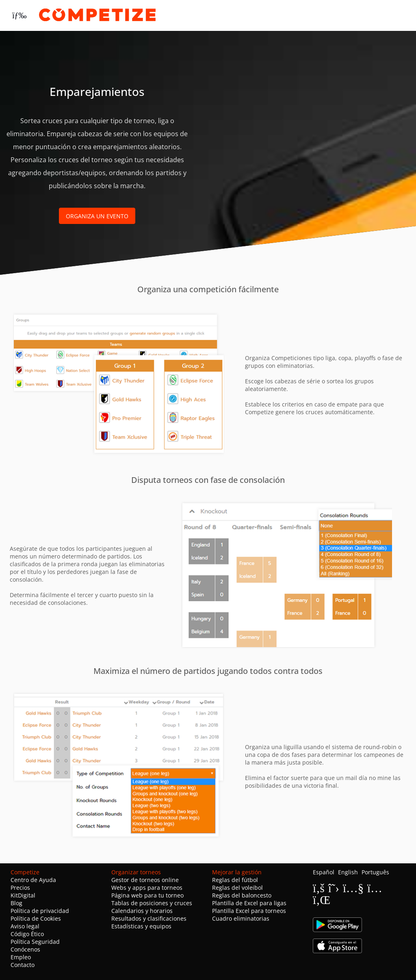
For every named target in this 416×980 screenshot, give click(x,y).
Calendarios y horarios (142, 911)
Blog (16, 903)
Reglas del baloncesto (242, 895)
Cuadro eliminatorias (241, 918)
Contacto (23, 965)
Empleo (21, 957)
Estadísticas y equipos (141, 926)
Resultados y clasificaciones (149, 918)
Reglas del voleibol (237, 888)
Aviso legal (25, 926)
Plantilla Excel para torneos (249, 911)
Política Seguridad (35, 942)
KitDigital (23, 895)
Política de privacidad (40, 911)
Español (324, 872)
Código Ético (27, 934)
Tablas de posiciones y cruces (152, 903)
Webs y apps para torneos (147, 888)
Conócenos (25, 949)
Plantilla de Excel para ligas (249, 903)
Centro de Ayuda (33, 880)
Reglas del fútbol (235, 880)
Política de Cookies (36, 918)
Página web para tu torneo (147, 895)
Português (375, 872)
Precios (20, 888)
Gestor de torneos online (145, 880)
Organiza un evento (97, 216)
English (348, 872)
